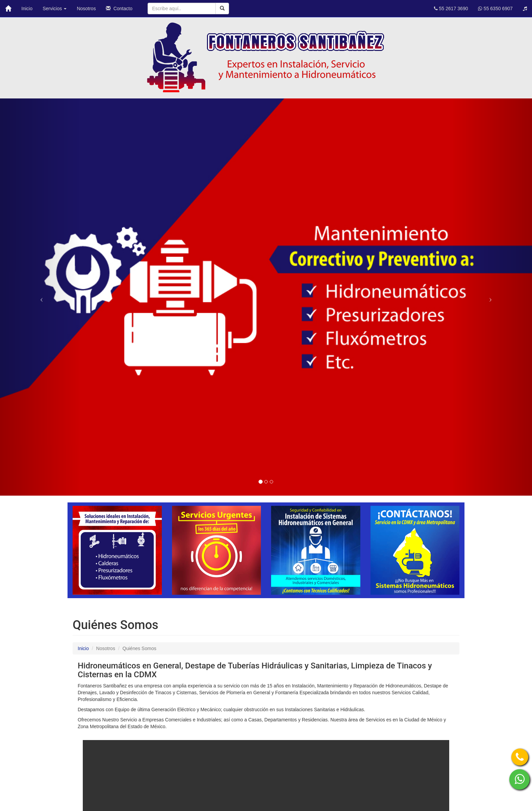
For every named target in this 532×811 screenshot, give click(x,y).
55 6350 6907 (495, 8)
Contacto (119, 8)
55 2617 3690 (451, 8)
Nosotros (86, 8)
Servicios (55, 8)
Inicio (27, 8)
